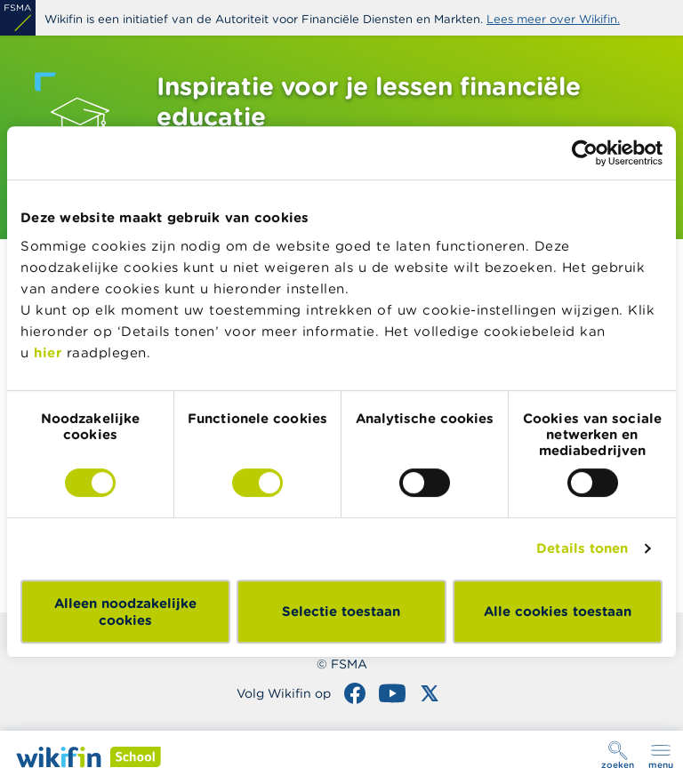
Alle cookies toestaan (558, 611)
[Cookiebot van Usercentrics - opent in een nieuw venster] (585, 153)
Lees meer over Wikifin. (553, 19)
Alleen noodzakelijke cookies (125, 612)
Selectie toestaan (341, 611)
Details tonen (582, 548)
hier (48, 352)
